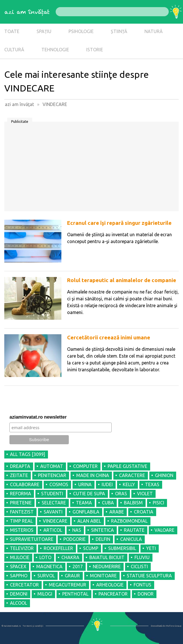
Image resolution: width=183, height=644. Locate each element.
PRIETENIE (21, 503)
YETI (151, 548)
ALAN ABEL (89, 521)
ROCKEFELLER (58, 548)
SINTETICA (102, 530)
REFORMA (21, 494)
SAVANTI (53, 512)
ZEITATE (19, 475)
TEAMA (84, 503)
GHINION (164, 475)
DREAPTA (20, 466)
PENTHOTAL (75, 594)
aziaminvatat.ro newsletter (38, 417)
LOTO (45, 557)
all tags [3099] (28, 454)
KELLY (129, 484)
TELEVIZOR (22, 548)
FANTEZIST (22, 512)
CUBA (108, 503)
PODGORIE (75, 539)
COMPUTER (85, 466)
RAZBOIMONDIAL (129, 521)
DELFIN (103, 539)
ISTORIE (95, 50)
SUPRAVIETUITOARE (32, 539)
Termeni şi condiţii (33, 626)
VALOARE (164, 530)
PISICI (158, 503)
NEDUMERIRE (107, 566)
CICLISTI (139, 566)
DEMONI (19, 594)
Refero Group (174, 626)
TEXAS (152, 484)
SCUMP (91, 548)
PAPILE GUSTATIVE (127, 466)
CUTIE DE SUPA (89, 494)
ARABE (117, 512)
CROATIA (144, 512)
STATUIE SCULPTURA (149, 576)
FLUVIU (142, 557)
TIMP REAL (21, 521)
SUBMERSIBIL (122, 548)
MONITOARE (103, 576)
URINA (85, 484)
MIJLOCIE (20, 557)
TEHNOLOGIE (55, 50)
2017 (78, 566)
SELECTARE (54, 503)
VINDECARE (55, 521)
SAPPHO (19, 576)
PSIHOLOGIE (81, 31)
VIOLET (145, 494)
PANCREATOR (113, 594)
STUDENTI (52, 494)
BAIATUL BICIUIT (107, 557)
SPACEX (18, 566)
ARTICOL (53, 530)
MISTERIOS (22, 530)
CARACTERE (132, 475)
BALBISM (133, 503)
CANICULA (131, 539)
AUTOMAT (52, 466)
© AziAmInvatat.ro (11, 626)
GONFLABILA (86, 512)
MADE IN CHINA (93, 475)
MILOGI (45, 594)
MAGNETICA (49, 566)
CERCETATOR (24, 585)
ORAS (121, 494)
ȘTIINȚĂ (119, 31)
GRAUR (72, 576)
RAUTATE (134, 530)
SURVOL (46, 576)
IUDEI (107, 484)
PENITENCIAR (52, 475)
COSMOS (59, 484)
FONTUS (142, 585)
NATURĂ (154, 31)
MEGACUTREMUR (68, 585)
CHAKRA (70, 557)
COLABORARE (25, 484)
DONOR (146, 594)
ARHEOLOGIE (110, 585)
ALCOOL (19, 603)
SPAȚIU (44, 31)
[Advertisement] (91, 168)
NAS (77, 530)
